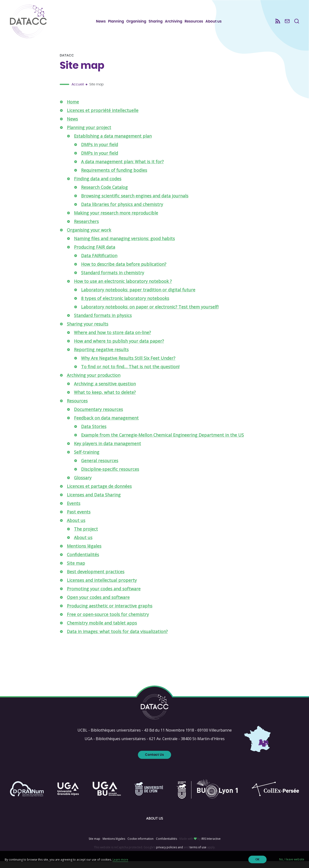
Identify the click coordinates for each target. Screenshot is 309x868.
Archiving (176, 24)
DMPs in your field (100, 151)
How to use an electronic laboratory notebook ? (123, 288)
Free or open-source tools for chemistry (108, 621)
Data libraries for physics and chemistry (122, 211)
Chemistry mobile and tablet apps (102, 630)
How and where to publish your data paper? (119, 348)
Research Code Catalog (104, 194)
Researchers (86, 228)
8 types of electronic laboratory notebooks (125, 305)
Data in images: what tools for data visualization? (117, 638)
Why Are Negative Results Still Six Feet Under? (128, 365)
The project (86, 536)
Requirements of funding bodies (114, 177)
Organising (139, 24)
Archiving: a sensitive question (105, 391)
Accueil (78, 91)
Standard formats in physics (103, 322)
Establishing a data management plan (113, 143)
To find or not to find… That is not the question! (130, 373)
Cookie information (141, 846)
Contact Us (154, 762)
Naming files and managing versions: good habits (124, 245)
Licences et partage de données (99, 493)
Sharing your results (88, 331)
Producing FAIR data (95, 254)
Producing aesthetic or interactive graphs (110, 613)
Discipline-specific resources (110, 476)
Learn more (120, 860)
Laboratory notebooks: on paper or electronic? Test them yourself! (150, 314)
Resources (196, 24)
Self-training (87, 459)
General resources (100, 467)
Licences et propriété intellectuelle (103, 117)
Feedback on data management (106, 425)
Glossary (83, 485)
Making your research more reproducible (116, 220)
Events (74, 510)
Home (73, 109)
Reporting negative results (101, 356)
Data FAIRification (99, 262)
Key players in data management (107, 450)
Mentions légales (84, 553)
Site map (76, 570)
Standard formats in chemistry (113, 280)
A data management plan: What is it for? (122, 168)
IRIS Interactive (211, 846)
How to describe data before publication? (124, 271)
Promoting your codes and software (104, 596)
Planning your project (89, 134)
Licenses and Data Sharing (94, 502)
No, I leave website (292, 859)
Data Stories (94, 433)
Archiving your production (94, 382)
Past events (79, 519)
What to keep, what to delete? (105, 399)
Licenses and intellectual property (102, 587)
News (103, 24)
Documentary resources (98, 416)
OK (257, 859)
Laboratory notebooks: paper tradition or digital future (138, 297)
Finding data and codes (98, 186)
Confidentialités (83, 561)
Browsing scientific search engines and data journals (135, 203)
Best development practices (96, 579)
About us (216, 24)
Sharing (158, 24)
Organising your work (89, 237)
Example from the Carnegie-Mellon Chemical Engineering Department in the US (162, 442)
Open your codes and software (98, 604)
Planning (119, 24)
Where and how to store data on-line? (112, 339)
